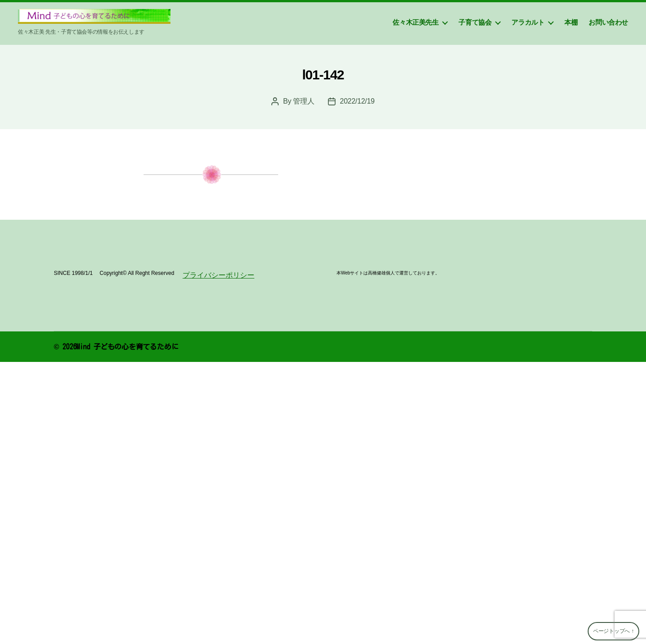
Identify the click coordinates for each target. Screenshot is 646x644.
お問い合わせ (608, 22)
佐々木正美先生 (415, 22)
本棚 (571, 22)
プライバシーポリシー (218, 275)
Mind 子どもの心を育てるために (127, 347)
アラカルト (528, 22)
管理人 (303, 101)
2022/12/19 (357, 101)
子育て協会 (475, 22)
